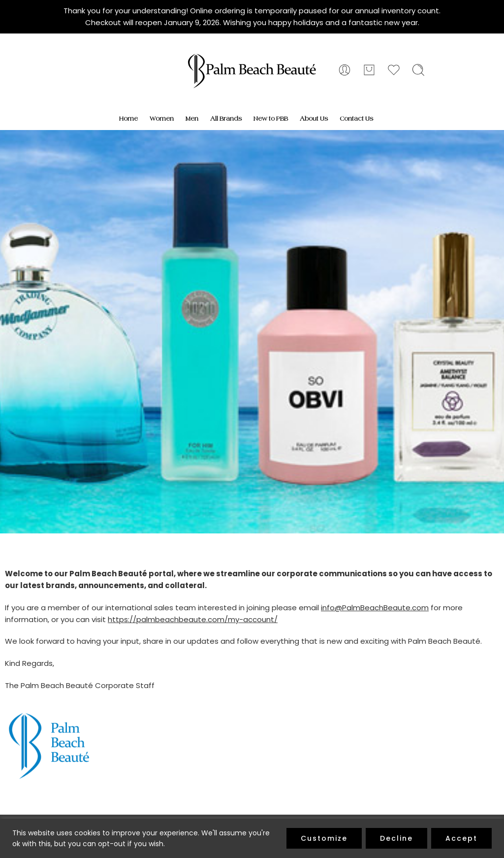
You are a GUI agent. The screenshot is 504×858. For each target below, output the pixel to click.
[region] (252, 838)
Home (128, 119)
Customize (324, 838)
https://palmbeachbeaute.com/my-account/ (193, 619)
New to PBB (271, 119)
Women (162, 119)
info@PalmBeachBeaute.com (375, 608)
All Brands (226, 119)
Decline (396, 838)
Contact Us (356, 119)
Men (192, 119)
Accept (461, 838)
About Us (314, 119)
